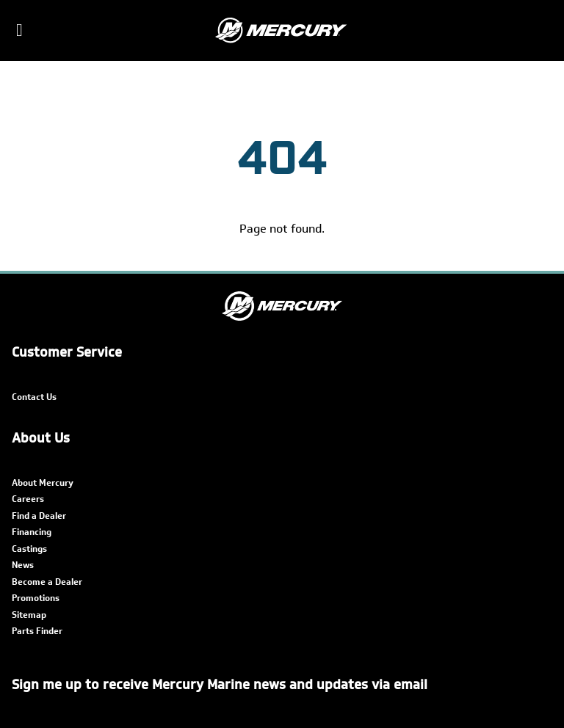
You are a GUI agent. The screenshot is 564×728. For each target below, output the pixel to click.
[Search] (543, 31)
